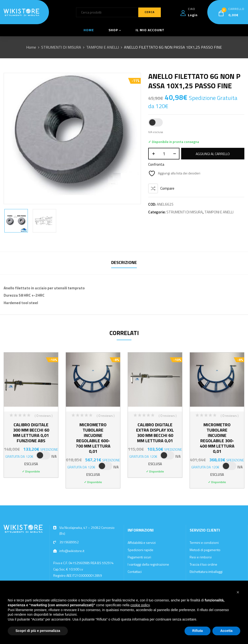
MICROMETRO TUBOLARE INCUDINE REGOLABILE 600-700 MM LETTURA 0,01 (93, 438)
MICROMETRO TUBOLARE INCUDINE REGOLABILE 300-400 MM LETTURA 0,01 (217, 438)
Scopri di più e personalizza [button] (38, 631)
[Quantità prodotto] (164, 154)
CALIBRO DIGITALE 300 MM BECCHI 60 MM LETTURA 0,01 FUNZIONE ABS (31, 433)
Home (31, 47)
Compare (167, 188)
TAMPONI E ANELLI (103, 47)
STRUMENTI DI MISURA (61, 47)
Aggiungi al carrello (213, 154)
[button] (238, 592)
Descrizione (124, 262)
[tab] (124, 263)
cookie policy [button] (140, 605)
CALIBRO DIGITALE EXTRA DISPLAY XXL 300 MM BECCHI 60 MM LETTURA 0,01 (155, 433)
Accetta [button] (226, 631)
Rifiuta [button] (198, 631)
